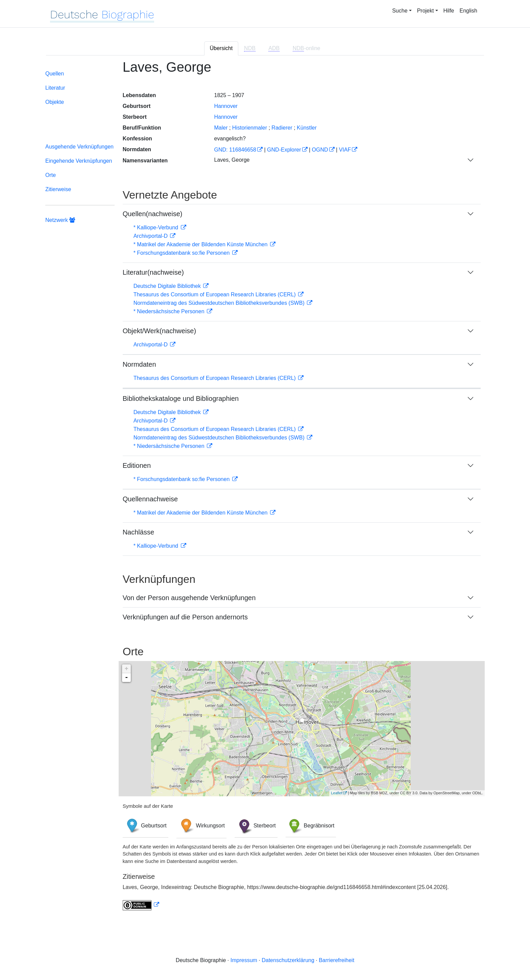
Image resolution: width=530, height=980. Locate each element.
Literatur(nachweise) (153, 272)
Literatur (55, 88)
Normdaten (139, 364)
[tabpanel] (265, 489)
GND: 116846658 (235, 150)
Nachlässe (138, 532)
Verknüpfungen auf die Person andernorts (185, 617)
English (468, 11)
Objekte (55, 102)
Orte (51, 175)
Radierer (282, 128)
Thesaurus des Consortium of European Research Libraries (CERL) (215, 294)
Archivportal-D (151, 236)
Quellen (55, 74)
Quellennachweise (150, 499)
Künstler (307, 128)
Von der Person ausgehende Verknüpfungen (189, 598)
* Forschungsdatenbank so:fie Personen (182, 253)
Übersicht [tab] (221, 48)
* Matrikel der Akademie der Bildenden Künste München (201, 244)
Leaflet (336, 793)
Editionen (137, 465)
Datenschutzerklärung (288, 960)
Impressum (244, 960)
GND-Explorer (284, 150)
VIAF (345, 150)
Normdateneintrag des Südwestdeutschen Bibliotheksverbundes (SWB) (220, 303)
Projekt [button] (426, 11)
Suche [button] (400, 11)
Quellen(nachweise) (153, 214)
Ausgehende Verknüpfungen (79, 147)
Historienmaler (250, 128)
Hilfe (449, 11)
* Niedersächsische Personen (170, 311)
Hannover (226, 106)
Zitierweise (58, 189)
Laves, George (232, 160)
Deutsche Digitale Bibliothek (168, 286)
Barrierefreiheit (336, 960)
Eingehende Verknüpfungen (79, 161)
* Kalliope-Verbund (157, 227)
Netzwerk (60, 220)
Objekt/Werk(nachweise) (159, 331)
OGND (320, 150)
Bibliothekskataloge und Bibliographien (181, 398)
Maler (221, 128)
